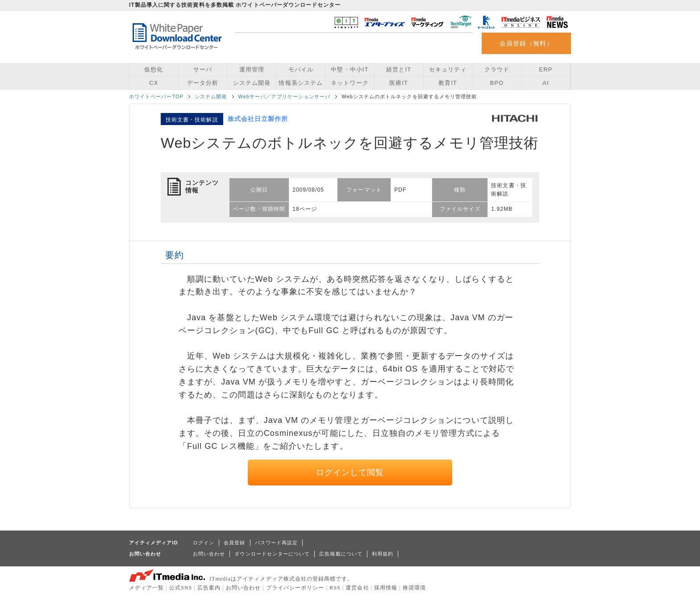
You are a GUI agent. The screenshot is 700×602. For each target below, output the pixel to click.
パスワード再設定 (277, 543)
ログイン (204, 543)
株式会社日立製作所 (258, 119)
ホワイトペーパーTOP (156, 96)
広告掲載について (341, 554)
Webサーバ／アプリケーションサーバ (285, 96)
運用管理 (252, 69)
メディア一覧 (146, 588)
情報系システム (300, 83)
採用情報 (386, 588)
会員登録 (234, 543)
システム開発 (252, 83)
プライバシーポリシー (295, 588)
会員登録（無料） (527, 43)
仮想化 (154, 69)
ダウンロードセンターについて (272, 554)
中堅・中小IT (350, 69)
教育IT (448, 83)
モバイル (301, 69)
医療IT (399, 83)
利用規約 (383, 554)
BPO (497, 83)
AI (546, 83)
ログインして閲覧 (350, 472)
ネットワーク (350, 83)
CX (154, 83)
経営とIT (399, 69)
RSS (335, 588)
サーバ (203, 69)
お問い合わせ (209, 554)
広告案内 (209, 588)
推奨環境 (414, 588)
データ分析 (203, 83)
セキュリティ (448, 69)
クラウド (497, 69)
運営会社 (357, 588)
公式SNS (181, 588)
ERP (546, 69)
